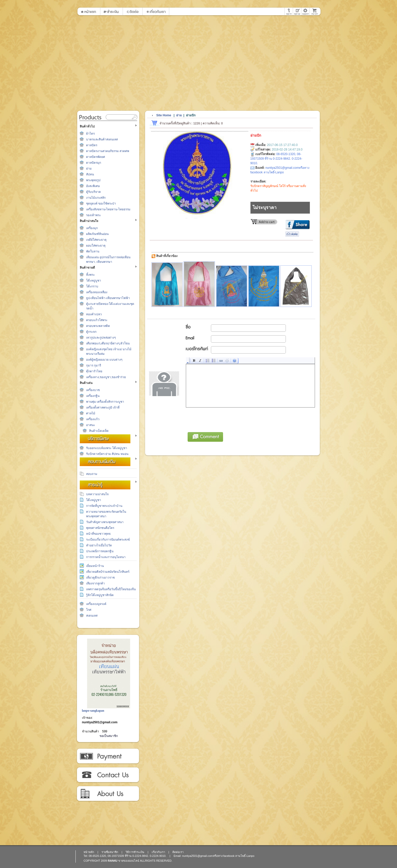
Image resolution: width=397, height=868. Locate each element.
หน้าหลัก (89, 852)
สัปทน (90, 174)
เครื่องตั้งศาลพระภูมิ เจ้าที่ (103, 408)
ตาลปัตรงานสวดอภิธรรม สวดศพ (108, 151)
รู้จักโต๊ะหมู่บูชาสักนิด (100, 595)
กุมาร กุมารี (94, 365)
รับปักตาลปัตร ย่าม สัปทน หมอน (107, 454)
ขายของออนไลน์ (129, 861)
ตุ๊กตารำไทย (94, 371)
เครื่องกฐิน (93, 396)
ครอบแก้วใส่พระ (97, 320)
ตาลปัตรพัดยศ (96, 157)
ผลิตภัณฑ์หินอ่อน (97, 234)
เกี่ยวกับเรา (108, 794)
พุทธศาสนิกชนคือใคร (100, 528)
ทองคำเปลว (94, 314)
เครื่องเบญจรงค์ (96, 604)
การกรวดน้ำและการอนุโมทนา (106, 557)
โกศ (89, 610)
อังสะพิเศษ (93, 186)
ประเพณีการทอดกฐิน (100, 551)
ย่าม (89, 169)
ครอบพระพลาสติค (98, 326)
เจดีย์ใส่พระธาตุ (96, 240)
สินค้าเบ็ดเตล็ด (99, 431)
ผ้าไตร (90, 134)
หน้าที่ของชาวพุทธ (98, 534)
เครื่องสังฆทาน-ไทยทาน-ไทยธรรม (108, 209)
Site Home (164, 115)
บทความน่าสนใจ (97, 494)
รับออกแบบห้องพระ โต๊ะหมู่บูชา (107, 448)
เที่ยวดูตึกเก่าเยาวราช (100, 578)
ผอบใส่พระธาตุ (96, 246)
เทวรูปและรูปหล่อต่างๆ (101, 338)
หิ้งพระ (90, 275)
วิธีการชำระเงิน (108, 756)
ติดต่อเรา (108, 775)
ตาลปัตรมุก (94, 163)
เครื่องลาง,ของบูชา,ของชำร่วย (106, 377)
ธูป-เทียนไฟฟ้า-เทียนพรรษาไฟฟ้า (108, 298)
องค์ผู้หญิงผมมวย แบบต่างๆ (104, 360)
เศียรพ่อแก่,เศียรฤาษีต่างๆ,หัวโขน (108, 343)
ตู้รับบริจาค (93, 192)
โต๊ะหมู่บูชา (94, 281)
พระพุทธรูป (93, 180)
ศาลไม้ (91, 413)
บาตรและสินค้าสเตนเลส (102, 139)
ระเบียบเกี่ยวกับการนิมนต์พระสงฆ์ (108, 540)
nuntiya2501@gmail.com (100, 722)
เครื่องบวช (93, 390)
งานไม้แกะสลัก (96, 198)
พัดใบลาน (93, 251)
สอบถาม (92, 474)
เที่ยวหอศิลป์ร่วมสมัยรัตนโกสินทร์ (108, 572)
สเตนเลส (92, 616)
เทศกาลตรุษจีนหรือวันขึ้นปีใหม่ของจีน (111, 589)
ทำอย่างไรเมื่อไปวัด (99, 545)
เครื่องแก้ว (93, 419)
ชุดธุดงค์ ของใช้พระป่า (101, 204)
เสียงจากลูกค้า (95, 583)
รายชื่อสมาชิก (110, 852)
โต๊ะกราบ (92, 286)
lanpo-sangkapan (93, 711)
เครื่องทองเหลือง (97, 292)
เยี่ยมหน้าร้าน (95, 566)
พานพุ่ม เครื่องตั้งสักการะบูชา (105, 402)
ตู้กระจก (91, 332)
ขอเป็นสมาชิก (109, 736)
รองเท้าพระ (93, 215)
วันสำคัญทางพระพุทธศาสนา (105, 522)
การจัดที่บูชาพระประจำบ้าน (104, 506)
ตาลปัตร (92, 145)
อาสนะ (91, 425)
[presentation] (225, 419)
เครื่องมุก (92, 228)
